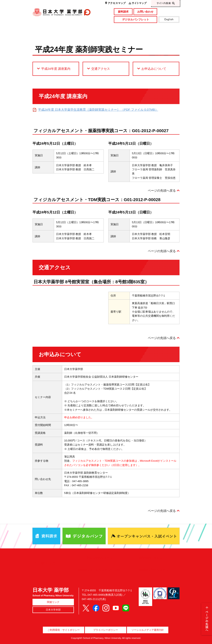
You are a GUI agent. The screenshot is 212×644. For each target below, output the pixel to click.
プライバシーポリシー (106, 630)
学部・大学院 (87, 28)
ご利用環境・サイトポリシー (64, 630)
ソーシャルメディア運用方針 (148, 630)
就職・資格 (124, 34)
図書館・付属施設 (161, 28)
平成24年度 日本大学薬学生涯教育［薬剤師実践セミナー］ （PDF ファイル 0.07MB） (98, 110)
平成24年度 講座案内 (56, 69)
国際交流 (161, 34)
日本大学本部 (53, 610)
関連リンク (53, 602)
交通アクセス (101, 69)
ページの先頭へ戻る (162, 190)
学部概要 (51, 28)
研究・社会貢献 (124, 28)
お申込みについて (154, 69)
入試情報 (87, 34)
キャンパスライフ (51, 34)
